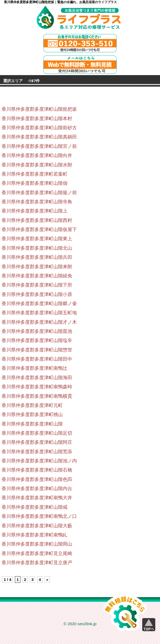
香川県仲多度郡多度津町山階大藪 (37, 526)
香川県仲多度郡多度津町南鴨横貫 (37, 396)
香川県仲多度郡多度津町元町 (32, 405)
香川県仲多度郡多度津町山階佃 (35, 183)
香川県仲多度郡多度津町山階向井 (37, 155)
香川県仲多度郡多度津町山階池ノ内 (39, 461)
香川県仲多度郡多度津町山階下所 (37, 285)
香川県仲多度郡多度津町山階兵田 (37, 257)
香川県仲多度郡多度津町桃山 (32, 415)
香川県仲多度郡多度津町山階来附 (37, 267)
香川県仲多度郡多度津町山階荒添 (37, 452)
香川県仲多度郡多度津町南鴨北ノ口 (39, 516)
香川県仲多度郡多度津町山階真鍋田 (39, 137)
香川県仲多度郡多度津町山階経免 (37, 276)
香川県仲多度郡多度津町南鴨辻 (35, 368)
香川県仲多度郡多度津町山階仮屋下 (39, 229)
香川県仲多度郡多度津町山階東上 (37, 239)
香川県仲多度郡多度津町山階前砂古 (39, 128)
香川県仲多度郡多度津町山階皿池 (37, 331)
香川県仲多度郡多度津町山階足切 (37, 433)
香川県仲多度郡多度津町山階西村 (37, 220)
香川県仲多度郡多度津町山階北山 (37, 248)
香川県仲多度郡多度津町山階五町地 (39, 313)
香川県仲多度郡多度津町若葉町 (35, 174)
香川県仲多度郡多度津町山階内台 (37, 489)
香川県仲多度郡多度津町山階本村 (37, 119)
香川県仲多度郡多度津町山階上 (35, 211)
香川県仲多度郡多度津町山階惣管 (37, 350)
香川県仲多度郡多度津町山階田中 (37, 359)
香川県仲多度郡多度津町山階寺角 (37, 202)
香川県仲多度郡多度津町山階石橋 (37, 470)
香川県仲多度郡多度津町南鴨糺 (35, 535)
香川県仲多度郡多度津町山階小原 (37, 294)
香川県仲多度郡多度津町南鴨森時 (37, 387)
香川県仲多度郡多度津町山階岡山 (37, 544)
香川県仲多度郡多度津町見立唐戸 (37, 563)
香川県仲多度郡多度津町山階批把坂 (39, 109)
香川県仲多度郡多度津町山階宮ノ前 (39, 146)
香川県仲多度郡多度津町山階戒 (35, 507)
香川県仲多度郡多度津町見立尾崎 (37, 553)
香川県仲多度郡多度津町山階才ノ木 (39, 322)
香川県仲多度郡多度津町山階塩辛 (37, 340)
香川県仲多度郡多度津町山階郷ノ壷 (39, 304)
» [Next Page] (47, 579)
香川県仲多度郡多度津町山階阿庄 (37, 442)
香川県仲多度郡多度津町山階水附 (37, 165)
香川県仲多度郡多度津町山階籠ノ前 (39, 193)
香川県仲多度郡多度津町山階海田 (37, 378)
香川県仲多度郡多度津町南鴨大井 (37, 498)
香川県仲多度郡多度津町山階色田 (37, 479)
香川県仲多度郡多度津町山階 (32, 424)
